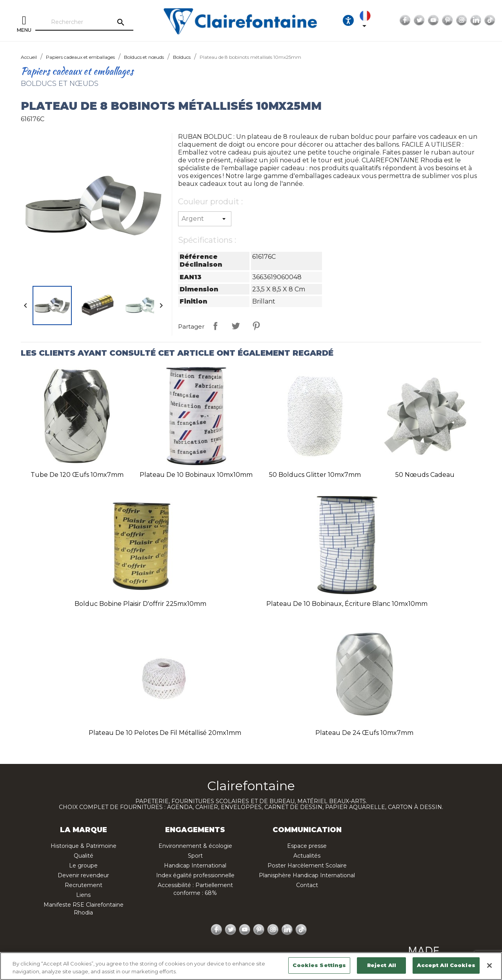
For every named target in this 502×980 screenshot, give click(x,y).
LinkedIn (476, 20)
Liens (83, 895)
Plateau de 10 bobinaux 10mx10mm (196, 475)
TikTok (490, 20)
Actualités (307, 856)
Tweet (236, 326)
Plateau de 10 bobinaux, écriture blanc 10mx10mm (347, 604)
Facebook (405, 20)
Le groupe (83, 865)
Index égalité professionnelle (195, 875)
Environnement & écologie (195, 846)
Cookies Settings (319, 965)
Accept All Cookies (446, 965)
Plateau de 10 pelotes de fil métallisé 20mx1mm (165, 733)
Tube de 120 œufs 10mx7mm (77, 475)
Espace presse (307, 846)
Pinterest (447, 20)
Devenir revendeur (83, 875)
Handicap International (195, 865)
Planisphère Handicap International (307, 875)
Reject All (382, 965)
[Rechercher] (84, 22)
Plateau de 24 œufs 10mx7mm (364, 733)
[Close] (489, 965)
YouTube (433, 20)
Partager (215, 326)
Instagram (462, 20)
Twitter (419, 20)
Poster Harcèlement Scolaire (307, 865)
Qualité (84, 856)
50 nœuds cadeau (425, 475)
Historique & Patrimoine (84, 846)
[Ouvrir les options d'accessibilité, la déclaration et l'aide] (348, 20)
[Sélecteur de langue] (371, 20)
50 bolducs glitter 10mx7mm (315, 475)
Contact (307, 885)
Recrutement (84, 885)
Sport (195, 856)
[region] (251, 966)
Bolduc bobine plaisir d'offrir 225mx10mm (140, 604)
